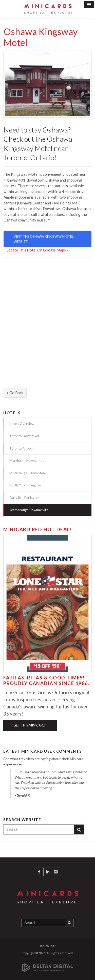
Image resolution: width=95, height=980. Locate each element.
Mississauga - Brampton (27, 473)
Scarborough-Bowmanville (29, 510)
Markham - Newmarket (26, 461)
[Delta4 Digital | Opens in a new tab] (48, 965)
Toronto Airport (21, 448)
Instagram (56, 872)
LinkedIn (48, 872)
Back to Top (48, 946)
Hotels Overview (22, 424)
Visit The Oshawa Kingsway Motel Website (44, 239)
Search (79, 830)
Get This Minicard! (30, 725)
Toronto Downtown (24, 436)
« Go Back (15, 393)
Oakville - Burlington (24, 498)
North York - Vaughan (25, 485)
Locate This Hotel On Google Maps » (37, 250)
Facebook (39, 872)
